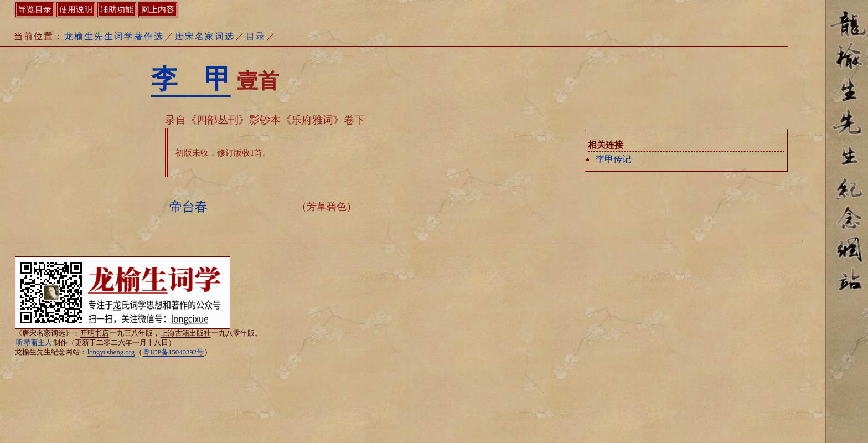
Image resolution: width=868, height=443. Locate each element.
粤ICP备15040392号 (173, 352)
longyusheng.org (111, 352)
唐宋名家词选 (205, 36)
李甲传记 (613, 159)
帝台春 (188, 207)
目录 (256, 36)
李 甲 (191, 79)
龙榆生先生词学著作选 (114, 36)
